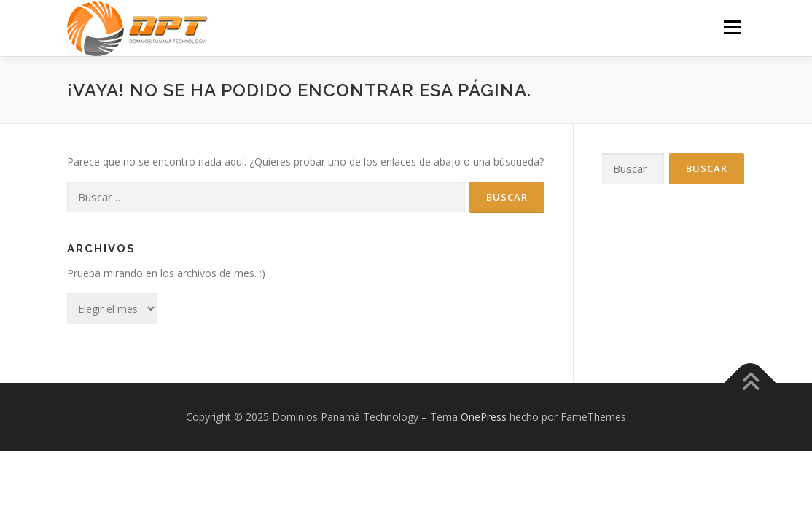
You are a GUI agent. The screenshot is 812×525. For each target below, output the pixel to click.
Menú (732, 27)
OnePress (484, 417)
